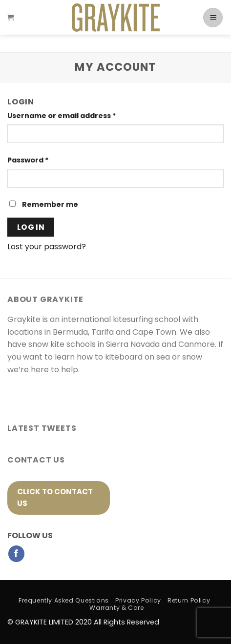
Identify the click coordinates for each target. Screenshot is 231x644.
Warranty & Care (116, 608)
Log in (31, 227)
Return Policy (189, 600)
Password (28, 160)
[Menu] (213, 21)
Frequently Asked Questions (64, 600)
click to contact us (55, 497)
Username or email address (62, 116)
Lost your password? (47, 247)
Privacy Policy (138, 600)
